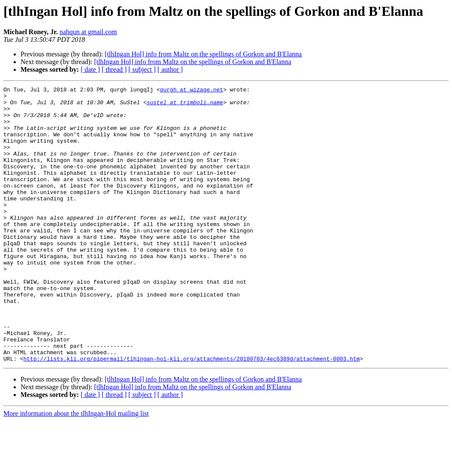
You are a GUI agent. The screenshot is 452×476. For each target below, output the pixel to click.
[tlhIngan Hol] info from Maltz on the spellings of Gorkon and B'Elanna (203, 54)
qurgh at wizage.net (192, 91)
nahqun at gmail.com (88, 32)
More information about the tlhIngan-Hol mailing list (76, 469)
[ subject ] (142, 69)
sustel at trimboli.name (185, 106)
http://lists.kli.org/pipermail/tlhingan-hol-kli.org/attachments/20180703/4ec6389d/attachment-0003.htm (192, 414)
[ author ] (170, 69)
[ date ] (90, 69)
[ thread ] (114, 69)
